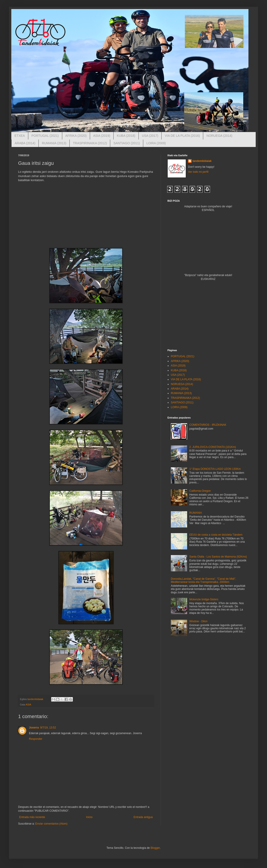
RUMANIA (196, 513)
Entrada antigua (143, 817)
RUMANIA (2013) (54, 143)
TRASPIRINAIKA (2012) (90, 143)
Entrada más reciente (32, 817)
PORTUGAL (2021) (45, 136)
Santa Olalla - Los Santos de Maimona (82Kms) (218, 557)
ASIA (28, 705)
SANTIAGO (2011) (127, 143)
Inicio (89, 817)
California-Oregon (200, 491)
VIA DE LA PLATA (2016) (182, 136)
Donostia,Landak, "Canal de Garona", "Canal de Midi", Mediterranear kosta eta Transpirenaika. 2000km (204, 580)
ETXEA (20, 136)
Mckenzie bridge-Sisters (204, 599)
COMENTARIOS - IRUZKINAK (208, 425)
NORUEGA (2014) (219, 136)
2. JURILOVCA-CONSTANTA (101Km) (213, 447)
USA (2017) (150, 136)
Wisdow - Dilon (198, 621)
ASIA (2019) (102, 136)
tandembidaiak (202, 161)
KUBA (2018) (126, 136)
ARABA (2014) (25, 143)
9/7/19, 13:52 (48, 728)
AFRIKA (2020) (76, 136)
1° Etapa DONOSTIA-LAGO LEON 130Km (215, 469)
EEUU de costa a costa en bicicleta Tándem (216, 535)
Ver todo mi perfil (198, 172)
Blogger (155, 848)
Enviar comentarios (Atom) (51, 824)
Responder (36, 739)
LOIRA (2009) (156, 143)
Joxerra (34, 728)
